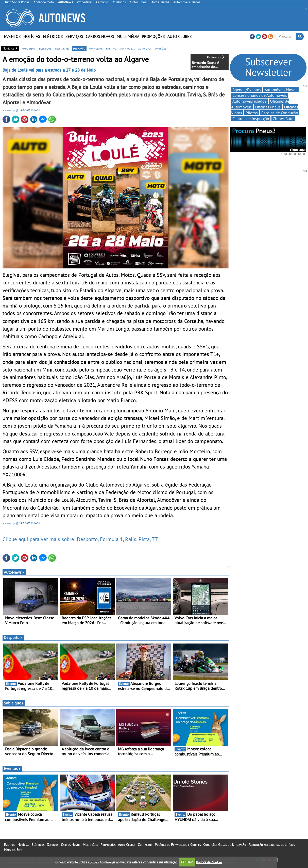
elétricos (45, 48)
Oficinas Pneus (268, 107)
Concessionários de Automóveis (260, 95)
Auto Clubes (180, 36)
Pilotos (252, 113)
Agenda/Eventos (247, 90)
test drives (62, 48)
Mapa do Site (13, 850)
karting (111, 48)
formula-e (96, 48)
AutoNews (14, 572)
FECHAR (187, 862)
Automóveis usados (249, 101)
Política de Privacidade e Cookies (178, 845)
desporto (79, 48)
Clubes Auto (283, 119)
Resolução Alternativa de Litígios (272, 845)
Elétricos (53, 36)
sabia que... (127, 48)
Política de (209, 862)
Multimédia (128, 36)
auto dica (145, 48)
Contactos (145, 845)
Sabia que (14, 703)
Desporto (13, 637)
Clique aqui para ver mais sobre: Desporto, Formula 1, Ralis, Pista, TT (80, 539)
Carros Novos (100, 36)
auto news (29, 48)
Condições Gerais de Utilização (225, 845)
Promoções (153, 36)
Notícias (32, 36)
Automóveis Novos (281, 90)
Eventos (12, 36)
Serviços (74, 36)
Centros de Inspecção (251, 119)
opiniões (160, 48)
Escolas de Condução (280, 113)
